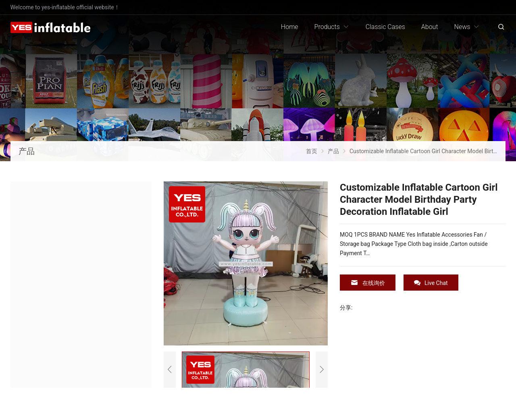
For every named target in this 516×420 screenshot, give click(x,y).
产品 (27, 151)
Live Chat (431, 283)
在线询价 (368, 283)
